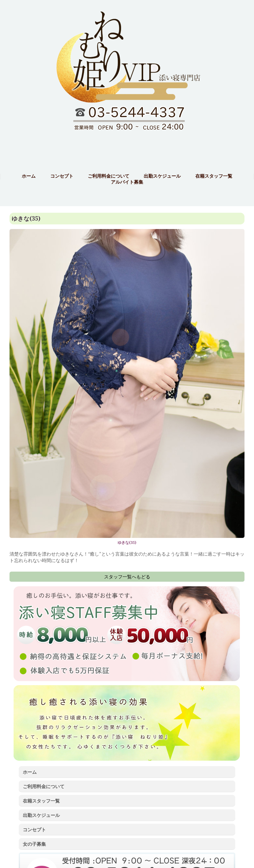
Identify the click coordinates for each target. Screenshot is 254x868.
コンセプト (34, 829)
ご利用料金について (44, 786)
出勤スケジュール (41, 815)
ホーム (30, 772)
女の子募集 (34, 844)
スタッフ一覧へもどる (127, 576)
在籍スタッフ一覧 (41, 801)
